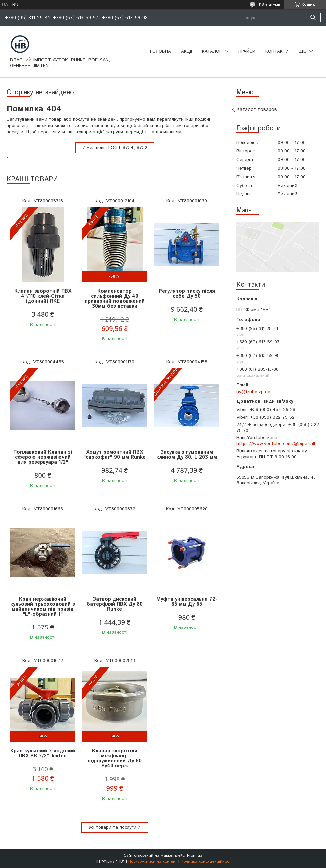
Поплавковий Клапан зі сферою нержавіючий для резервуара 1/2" (43, 457)
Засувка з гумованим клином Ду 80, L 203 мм (187, 455)
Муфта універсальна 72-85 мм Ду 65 (187, 602)
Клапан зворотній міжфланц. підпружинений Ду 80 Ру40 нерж (115, 758)
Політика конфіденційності (206, 862)
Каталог (212, 52)
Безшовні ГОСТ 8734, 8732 (117, 148)
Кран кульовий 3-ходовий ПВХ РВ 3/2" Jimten (43, 753)
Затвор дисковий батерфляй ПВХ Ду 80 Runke (115, 604)
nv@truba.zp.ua (253, 392)
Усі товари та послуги (112, 827)
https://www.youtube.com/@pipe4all (276, 444)
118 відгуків (269, 4)
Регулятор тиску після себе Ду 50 (187, 294)
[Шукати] (313, 17)
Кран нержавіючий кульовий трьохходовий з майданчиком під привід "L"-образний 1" (43, 607)
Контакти (277, 52)
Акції (186, 52)
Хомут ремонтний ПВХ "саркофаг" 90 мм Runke (115, 455)
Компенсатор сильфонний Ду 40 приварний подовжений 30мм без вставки (115, 299)
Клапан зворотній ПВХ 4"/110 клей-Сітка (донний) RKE (43, 296)
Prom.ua (195, 856)
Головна (161, 52)
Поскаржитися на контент (153, 862)
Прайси (247, 52)
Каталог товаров (257, 109)
